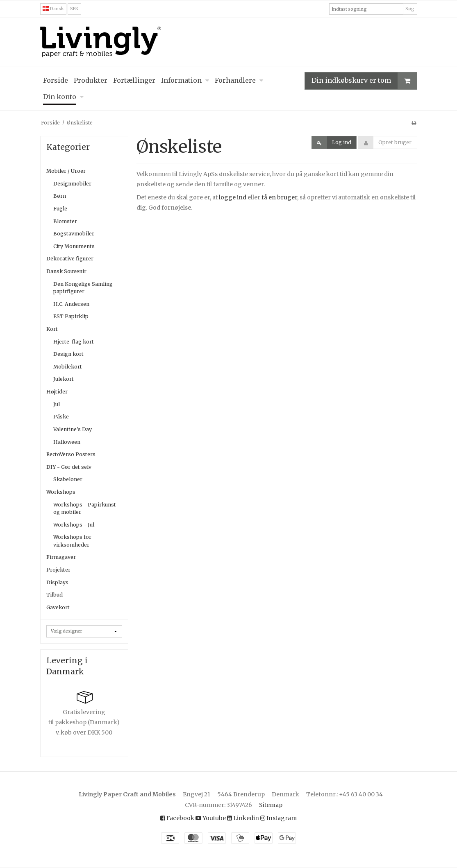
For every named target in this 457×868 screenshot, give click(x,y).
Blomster (65, 221)
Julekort (64, 379)
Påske (61, 417)
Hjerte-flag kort (74, 342)
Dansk (53, 9)
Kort (52, 329)
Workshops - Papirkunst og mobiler (85, 508)
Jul (57, 404)
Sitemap (271, 805)
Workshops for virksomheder (72, 541)
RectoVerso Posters (71, 454)
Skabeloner (68, 479)
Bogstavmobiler (74, 234)
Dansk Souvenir (66, 271)
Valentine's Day (73, 429)
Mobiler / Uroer (66, 171)
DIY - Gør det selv (69, 467)
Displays (57, 582)
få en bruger (279, 197)
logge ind (233, 197)
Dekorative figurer (70, 259)
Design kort (68, 354)
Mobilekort (68, 367)
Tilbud (55, 595)
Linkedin (243, 818)
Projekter (58, 570)
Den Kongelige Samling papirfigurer (83, 288)
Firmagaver (61, 557)
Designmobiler (72, 184)
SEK (74, 9)
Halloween (67, 442)
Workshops (61, 492)
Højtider (57, 392)
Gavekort (58, 607)
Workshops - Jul (74, 525)
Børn (60, 196)
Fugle (60, 209)
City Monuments (74, 246)
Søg (410, 9)
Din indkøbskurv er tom (364, 81)
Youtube (211, 818)
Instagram (279, 818)
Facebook (177, 818)
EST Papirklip (71, 316)
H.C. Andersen (71, 304)
